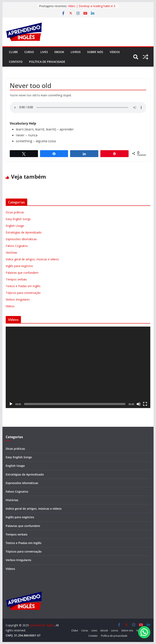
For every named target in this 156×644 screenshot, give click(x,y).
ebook (59, 52)
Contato (16, 62)
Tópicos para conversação (23, 293)
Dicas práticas (15, 212)
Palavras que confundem (22, 273)
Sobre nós (95, 52)
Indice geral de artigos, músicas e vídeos (32, 259)
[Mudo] (139, 404)
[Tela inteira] (145, 404)
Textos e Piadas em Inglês (23, 286)
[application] (78, 367)
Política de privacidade (47, 62)
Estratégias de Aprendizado (24, 232)
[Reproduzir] (11, 404)
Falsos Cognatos (17, 246)
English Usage (15, 226)
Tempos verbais (16, 279)
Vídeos (115, 52)
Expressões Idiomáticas (21, 239)
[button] (144, 632)
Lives (44, 52)
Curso (29, 52)
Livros (76, 52)
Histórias (11, 252)
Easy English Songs (18, 219)
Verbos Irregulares (18, 299)
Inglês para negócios (19, 266)
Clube (13, 52)
